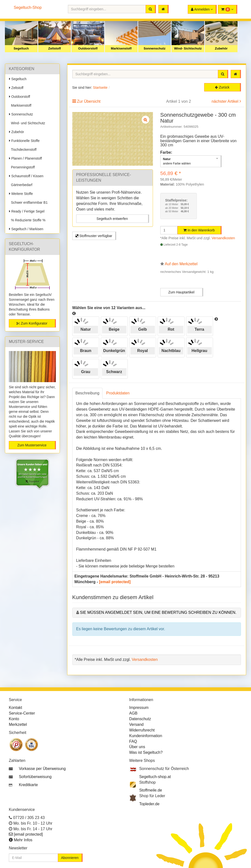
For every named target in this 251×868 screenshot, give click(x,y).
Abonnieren (70, 858)
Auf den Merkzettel (181, 264)
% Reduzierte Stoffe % (27, 220)
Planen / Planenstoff (25, 158)
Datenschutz (140, 719)
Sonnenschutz (155, 48)
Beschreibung (88, 393)
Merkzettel (18, 724)
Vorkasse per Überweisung (42, 769)
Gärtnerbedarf (21, 185)
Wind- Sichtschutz (188, 48)
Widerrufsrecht (142, 730)
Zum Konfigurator (32, 323)
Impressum (139, 708)
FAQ (133, 741)
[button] (228, 9)
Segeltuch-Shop (28, 7)
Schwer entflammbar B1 (28, 202)
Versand (136, 724)
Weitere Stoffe (21, 194)
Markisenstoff (121, 48)
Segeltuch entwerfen (112, 219)
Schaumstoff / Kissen (26, 176)
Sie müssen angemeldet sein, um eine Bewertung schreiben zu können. (158, 612)
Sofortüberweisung (35, 777)
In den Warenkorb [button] (199, 230)
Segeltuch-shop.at (155, 777)
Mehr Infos (23, 840)
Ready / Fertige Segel (27, 211)
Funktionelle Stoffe (24, 141)
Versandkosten (223, 238)
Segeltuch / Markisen (26, 229)
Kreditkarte (28, 785)
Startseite (100, 88)
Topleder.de (149, 804)
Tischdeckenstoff (23, 150)
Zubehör (221, 48)
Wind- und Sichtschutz (27, 123)
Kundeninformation (146, 736)
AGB (133, 713)
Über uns (137, 747)
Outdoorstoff (88, 48)
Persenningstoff (22, 167)
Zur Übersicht (89, 101)
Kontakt (15, 708)
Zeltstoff (55, 48)
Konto (14, 719)
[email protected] (115, 582)
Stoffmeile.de (151, 790)
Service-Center (22, 713)
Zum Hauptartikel (181, 292)
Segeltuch (21, 48)
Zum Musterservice (32, 445)
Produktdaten (118, 393)
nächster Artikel (226, 101)
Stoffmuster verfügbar (94, 236)
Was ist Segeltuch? (146, 752)
